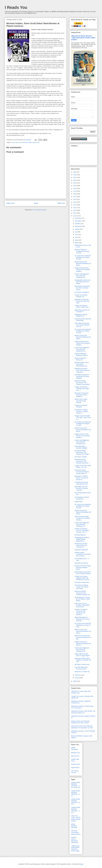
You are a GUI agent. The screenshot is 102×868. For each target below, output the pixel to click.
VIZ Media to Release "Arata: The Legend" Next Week (82, 587)
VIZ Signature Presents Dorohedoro (82, 498)
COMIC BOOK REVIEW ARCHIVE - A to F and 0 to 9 (76, 785)
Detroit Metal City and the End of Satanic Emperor (83, 573)
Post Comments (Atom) (39, 210)
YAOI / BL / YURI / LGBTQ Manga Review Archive (76, 818)
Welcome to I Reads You (82, 672)
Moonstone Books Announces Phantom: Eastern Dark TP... (82, 472)
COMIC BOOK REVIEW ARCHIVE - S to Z (76, 810)
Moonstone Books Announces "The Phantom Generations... (83, 383)
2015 (75, 202)
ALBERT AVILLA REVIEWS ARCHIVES (75, 840)
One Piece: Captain (81, 457)
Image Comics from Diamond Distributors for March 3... (83, 643)
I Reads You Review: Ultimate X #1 (81, 296)
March (77, 243)
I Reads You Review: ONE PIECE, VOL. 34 (83, 466)
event (21, 142)
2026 (75, 172)
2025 (75, 175)
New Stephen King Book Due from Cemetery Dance (82, 288)
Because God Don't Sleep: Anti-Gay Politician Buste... (83, 568)
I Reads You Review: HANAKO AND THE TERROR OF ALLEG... (82, 578)
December (78, 218)
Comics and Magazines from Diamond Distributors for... (82, 276)
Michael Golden (27, 142)
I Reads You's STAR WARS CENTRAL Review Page (75, 848)
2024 (75, 177)
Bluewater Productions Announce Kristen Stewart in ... (82, 395)
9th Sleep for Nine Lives (82, 664)
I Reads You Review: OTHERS (81, 406)
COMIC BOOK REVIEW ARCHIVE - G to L (76, 793)
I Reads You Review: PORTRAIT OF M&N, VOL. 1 (82, 389)
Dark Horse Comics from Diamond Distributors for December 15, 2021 (82, 727)
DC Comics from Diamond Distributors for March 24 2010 (83, 331)
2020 (75, 188)
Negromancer (75, 768)
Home (36, 203)
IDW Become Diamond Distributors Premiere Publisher (82, 376)
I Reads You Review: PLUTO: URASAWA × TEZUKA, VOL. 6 (82, 530)
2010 (75, 216)
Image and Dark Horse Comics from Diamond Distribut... (82, 270)
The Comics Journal (75, 772)
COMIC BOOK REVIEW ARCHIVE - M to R (76, 802)
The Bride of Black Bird (82, 582)
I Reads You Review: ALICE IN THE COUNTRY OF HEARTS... (81, 612)
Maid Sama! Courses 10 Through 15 (82, 311)
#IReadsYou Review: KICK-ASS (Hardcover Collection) (82, 370)
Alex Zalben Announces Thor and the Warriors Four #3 (82, 325)
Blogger (81, 864)
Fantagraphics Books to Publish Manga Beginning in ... (82, 539)
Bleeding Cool (75, 753)
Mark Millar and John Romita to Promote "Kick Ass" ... (81, 488)
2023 (75, 180)
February (78, 675)
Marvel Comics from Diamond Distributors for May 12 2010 (80, 722)
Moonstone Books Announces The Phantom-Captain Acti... (83, 593)
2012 (75, 210)
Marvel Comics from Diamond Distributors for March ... (83, 264)
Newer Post (10, 203)
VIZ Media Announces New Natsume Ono (81, 483)
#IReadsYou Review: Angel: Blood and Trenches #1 (81, 545)
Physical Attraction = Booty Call (81, 359)
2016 (75, 199)
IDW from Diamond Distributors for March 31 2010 (82, 251)
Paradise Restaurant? (81, 550)
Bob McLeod (75, 756)
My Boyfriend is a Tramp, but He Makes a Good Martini (82, 599)
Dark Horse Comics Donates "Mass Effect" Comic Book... (82, 605)
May (76, 237)
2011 (75, 213)
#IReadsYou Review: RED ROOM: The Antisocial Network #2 (83, 712)
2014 (75, 205)
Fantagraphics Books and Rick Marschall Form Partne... (83, 282)
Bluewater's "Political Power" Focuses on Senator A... (81, 478)
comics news (15, 142)
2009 (75, 681)
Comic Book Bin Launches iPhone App (83, 320)
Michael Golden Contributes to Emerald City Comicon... (82, 554)
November (78, 221)
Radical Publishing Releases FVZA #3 (81, 355)
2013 (75, 208)
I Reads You (16, 7)
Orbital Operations (75, 749)
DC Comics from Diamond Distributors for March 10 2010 (83, 506)
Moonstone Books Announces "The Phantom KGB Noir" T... (83, 461)
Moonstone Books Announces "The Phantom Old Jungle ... (82, 452)
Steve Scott (36, 142)
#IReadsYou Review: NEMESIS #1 (81, 315)
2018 (75, 194)
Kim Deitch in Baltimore (82, 292)
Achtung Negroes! (80, 535)
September (78, 226)
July (76, 232)
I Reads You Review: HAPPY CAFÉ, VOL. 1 (82, 306)
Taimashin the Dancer (81, 563)
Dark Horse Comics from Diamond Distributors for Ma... (83, 637)
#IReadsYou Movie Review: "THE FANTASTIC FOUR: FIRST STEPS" (83, 38)
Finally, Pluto (79, 502)
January (78, 678)
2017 (75, 197)
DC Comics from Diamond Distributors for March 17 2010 (83, 424)
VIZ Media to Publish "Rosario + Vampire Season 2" (81, 411)
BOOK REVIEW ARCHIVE (74, 826)
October (78, 224)
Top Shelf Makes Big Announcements (81, 668)
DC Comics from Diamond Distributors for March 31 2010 (83, 257)
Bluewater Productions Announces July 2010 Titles (82, 301)
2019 (75, 191)
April (76, 240)
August (77, 229)
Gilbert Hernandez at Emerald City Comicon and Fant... (82, 619)
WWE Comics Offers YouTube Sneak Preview (81, 401)
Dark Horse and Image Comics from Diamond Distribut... (82, 518)
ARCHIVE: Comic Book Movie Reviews (76, 833)
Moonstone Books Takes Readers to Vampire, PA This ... (83, 660)
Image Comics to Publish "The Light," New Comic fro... (83, 418)
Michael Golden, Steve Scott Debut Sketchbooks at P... (82, 364)
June (77, 235)
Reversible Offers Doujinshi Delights (81, 447)
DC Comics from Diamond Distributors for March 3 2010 (83, 625)
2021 (75, 186)
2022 (75, 183)
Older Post (61, 203)
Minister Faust (76, 764)
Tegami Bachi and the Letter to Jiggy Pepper (82, 655)
